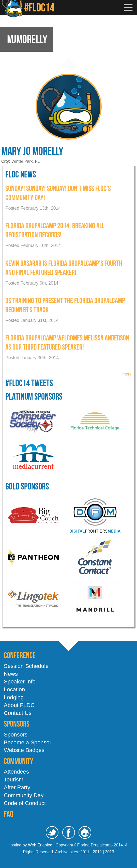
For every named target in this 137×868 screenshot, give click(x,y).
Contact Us (18, 713)
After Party (17, 787)
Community (19, 761)
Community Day (24, 795)
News (11, 674)
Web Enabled (40, 845)
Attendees (16, 772)
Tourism (14, 780)
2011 (85, 852)
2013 (110, 852)
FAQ (9, 814)
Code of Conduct (25, 803)
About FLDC (19, 705)
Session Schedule (26, 666)
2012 (97, 852)
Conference (20, 655)
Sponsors (17, 724)
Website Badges (24, 750)
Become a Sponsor (28, 742)
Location (14, 689)
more (127, 374)
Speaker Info (20, 682)
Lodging (14, 697)
